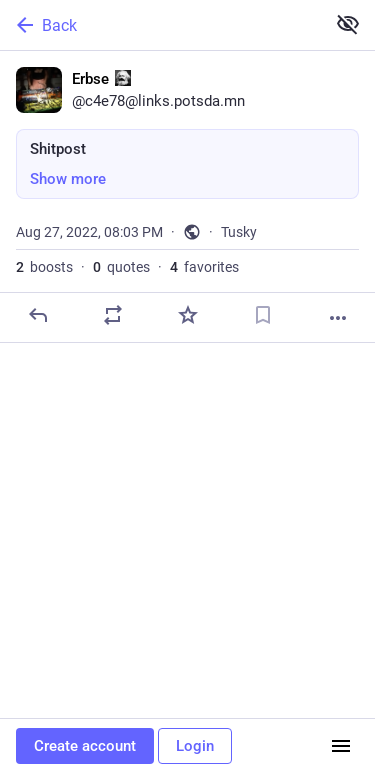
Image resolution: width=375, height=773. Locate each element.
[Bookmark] (263, 315)
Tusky (239, 232)
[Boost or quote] (113, 315)
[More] (338, 318)
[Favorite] (188, 315)
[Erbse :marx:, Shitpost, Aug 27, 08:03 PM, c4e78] (187, 197)
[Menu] (341, 746)
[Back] (160, 25)
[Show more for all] (348, 24)
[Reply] (38, 315)
